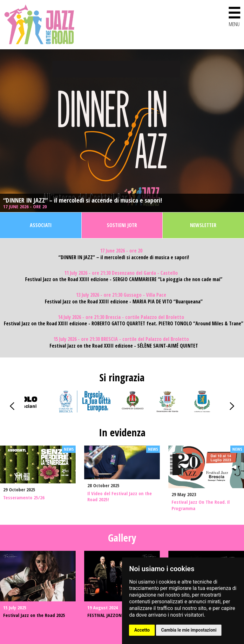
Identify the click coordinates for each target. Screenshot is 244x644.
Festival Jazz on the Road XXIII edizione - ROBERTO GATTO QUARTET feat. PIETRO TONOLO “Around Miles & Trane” (124, 324)
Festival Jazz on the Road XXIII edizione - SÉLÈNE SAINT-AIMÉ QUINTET (124, 346)
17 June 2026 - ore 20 (26, 207)
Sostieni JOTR (122, 225)
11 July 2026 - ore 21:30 (121, 273)
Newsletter (203, 225)
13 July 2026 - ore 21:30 (121, 295)
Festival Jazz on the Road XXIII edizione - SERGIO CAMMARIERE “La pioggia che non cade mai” (124, 279)
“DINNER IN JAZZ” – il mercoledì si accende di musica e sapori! (83, 200)
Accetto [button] (142, 630)
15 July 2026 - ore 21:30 (121, 339)
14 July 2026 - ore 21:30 (121, 317)
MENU (234, 15)
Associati (41, 225)
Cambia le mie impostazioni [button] (189, 630)
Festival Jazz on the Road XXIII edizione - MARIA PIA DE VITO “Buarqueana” (124, 302)
